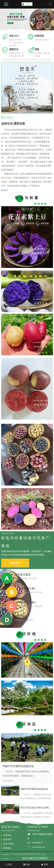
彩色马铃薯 (8, 844)
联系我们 (7, 848)
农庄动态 (7, 835)
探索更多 (5, 190)
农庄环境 (7, 839)
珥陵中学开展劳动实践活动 (18, 766)
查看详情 (15, 563)
